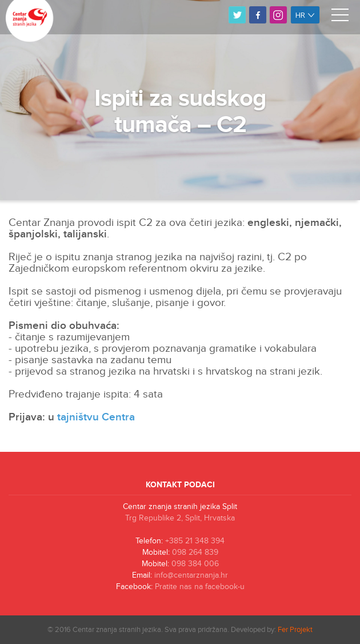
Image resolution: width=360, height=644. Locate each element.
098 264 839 (195, 552)
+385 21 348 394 (195, 541)
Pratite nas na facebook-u (200, 587)
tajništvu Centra (96, 417)
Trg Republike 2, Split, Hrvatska (180, 518)
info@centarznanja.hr (191, 575)
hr (305, 15)
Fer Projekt (295, 630)
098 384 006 (195, 564)
